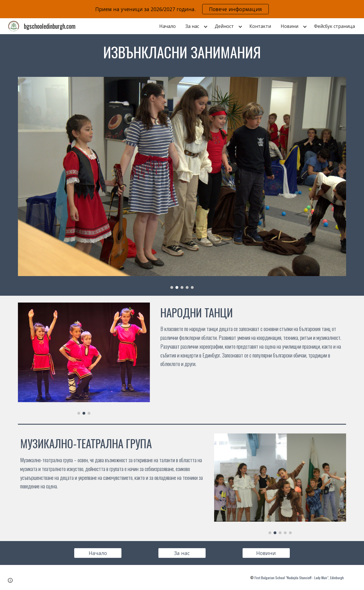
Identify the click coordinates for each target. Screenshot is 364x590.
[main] (182, 52)
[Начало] (98, 553)
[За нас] (182, 553)
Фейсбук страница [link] (334, 26)
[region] (182, 9)
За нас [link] (192, 26)
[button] (10, 580)
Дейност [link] (224, 26)
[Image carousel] (182, 183)
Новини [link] (289, 26)
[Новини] (266, 553)
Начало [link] (167, 26)
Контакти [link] (260, 26)
